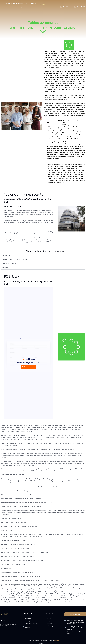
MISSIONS (7, 256)
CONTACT (6, 268)
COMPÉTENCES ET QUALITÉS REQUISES (16, 260)
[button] (43, 256)
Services (19, 7)
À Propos (34, 4)
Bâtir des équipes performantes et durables (15, 4)
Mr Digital (57, 640)
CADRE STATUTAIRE (10, 264)
